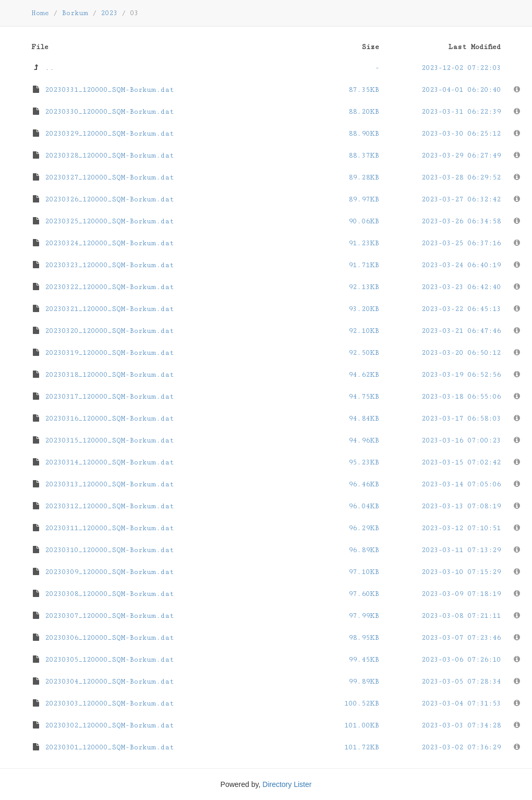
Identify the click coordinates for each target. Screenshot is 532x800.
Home (40, 13)
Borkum (75, 13)
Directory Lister (287, 784)
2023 (109, 13)
